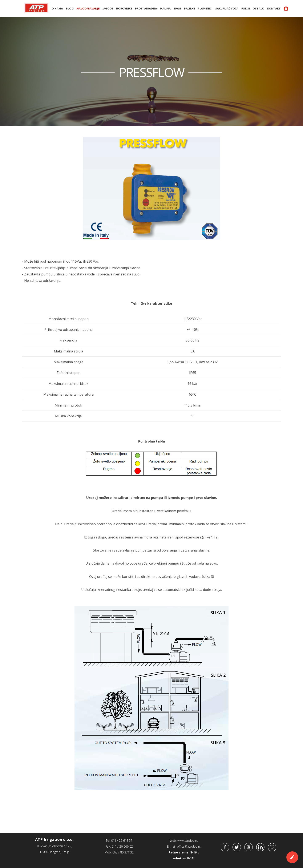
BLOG (70, 8)
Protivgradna (146, 8)
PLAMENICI (205, 8)
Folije (246, 8)
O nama (57, 8)
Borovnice (124, 8)
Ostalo (258, 8)
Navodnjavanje (88, 8)
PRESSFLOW (151, 72)
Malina (165, 8)
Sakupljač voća (227, 8)
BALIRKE (189, 8)
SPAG (177, 8)
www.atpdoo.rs (188, 841)
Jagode (108, 8)
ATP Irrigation (36, 8)
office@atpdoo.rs (189, 846)
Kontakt (274, 8)
